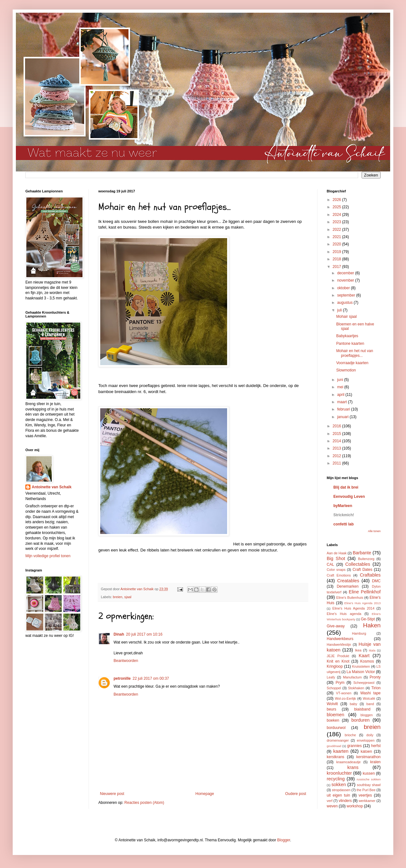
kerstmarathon (368, 757)
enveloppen (366, 740)
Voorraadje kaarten (352, 363)
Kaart (364, 656)
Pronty (375, 677)
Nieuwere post (112, 794)
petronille (122, 678)
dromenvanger (338, 740)
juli (340, 310)
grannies (354, 746)
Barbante (362, 553)
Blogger (284, 840)
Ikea (358, 650)
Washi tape (370, 693)
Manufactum (352, 677)
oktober (344, 288)
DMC (376, 581)
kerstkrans (335, 757)
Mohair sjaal (347, 317)
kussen (369, 773)
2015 (337, 434)
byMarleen (343, 506)
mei (341, 387)
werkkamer (367, 801)
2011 (337, 463)
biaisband (362, 709)
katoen (366, 751)
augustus (345, 303)
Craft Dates (363, 570)
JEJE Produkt (338, 656)
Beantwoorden (126, 661)
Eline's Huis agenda (344, 614)
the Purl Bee (366, 790)
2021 (337, 237)
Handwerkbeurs (340, 639)
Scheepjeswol (364, 683)
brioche (350, 735)
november (346, 280)
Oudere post (296, 794)
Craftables (370, 575)
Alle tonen (374, 531)
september (347, 295)
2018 (337, 259)
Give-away (336, 626)
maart (343, 402)
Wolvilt (332, 704)
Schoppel (334, 688)
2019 (337, 252)
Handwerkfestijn (339, 644)
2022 (337, 230)
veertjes (365, 795)
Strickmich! (344, 515)
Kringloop (335, 666)
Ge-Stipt (368, 619)
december (346, 273)
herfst (376, 746)
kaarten (341, 751)
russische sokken (369, 779)
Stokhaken (356, 688)
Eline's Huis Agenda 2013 (363, 603)
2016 (337, 426)
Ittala (372, 650)
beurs (331, 709)
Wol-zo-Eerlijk (345, 698)
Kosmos (367, 661)
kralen (375, 762)
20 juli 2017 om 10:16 (144, 634)
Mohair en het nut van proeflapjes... (355, 353)
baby (354, 704)
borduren (361, 720)
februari (344, 409)
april (341, 395)
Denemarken (348, 586)
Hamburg (359, 633)
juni (341, 380)
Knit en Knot (338, 661)
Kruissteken (361, 666)
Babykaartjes (347, 336)
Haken (372, 625)
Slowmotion (346, 370)
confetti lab (344, 524)
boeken (333, 720)
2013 (337, 448)
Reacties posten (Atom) (144, 803)
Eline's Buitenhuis (350, 598)
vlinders (345, 801)
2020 (337, 244)
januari (343, 417)
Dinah (119, 634)
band (370, 704)
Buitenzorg (366, 559)
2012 (337, 456)
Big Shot (336, 558)
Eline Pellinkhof (365, 592)
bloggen (367, 715)
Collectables (357, 564)
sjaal (128, 597)
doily (370, 735)
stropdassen (341, 790)
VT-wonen (344, 693)
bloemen (335, 715)
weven (332, 806)
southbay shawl (369, 785)
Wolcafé (369, 698)
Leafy (331, 677)
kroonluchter (339, 773)
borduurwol (336, 728)
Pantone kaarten (350, 344)
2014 (337, 441)
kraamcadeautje (348, 762)
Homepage (205, 794)
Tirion (376, 688)
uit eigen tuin (338, 795)
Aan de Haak (337, 553)
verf (330, 801)
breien (118, 597)
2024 (337, 215)
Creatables (348, 581)
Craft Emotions (339, 575)
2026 (337, 200)
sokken (339, 785)
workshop (355, 806)
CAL (330, 564)
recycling (336, 779)
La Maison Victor (361, 672)
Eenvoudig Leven (349, 497)
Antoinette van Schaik (52, 487)
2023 (337, 222)
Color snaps (336, 570)
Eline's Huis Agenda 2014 (354, 608)
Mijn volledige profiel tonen (48, 556)
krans (353, 767)
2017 (337, 267)
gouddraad (334, 746)
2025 (337, 207)
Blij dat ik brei (346, 487)
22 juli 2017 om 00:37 (151, 678)
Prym (340, 683)
